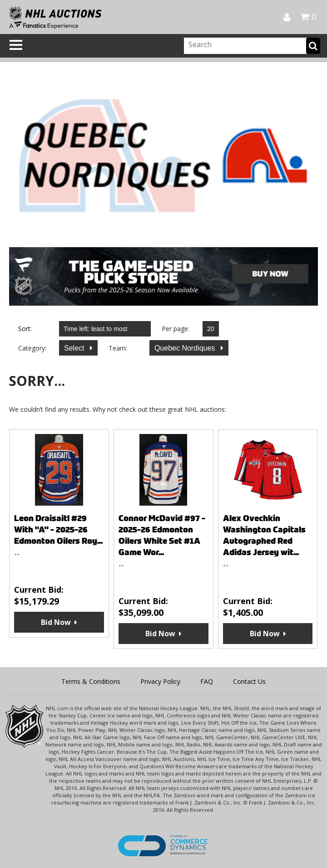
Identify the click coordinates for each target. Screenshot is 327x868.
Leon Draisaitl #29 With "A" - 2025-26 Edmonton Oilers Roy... (58, 529)
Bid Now (56, 622)
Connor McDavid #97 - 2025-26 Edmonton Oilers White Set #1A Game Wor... (162, 535)
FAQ (207, 681)
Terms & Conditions (91, 681)
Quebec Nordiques (186, 348)
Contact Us (249, 681)
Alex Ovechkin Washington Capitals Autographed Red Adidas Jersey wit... (264, 535)
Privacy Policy (160, 681)
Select (75, 348)
